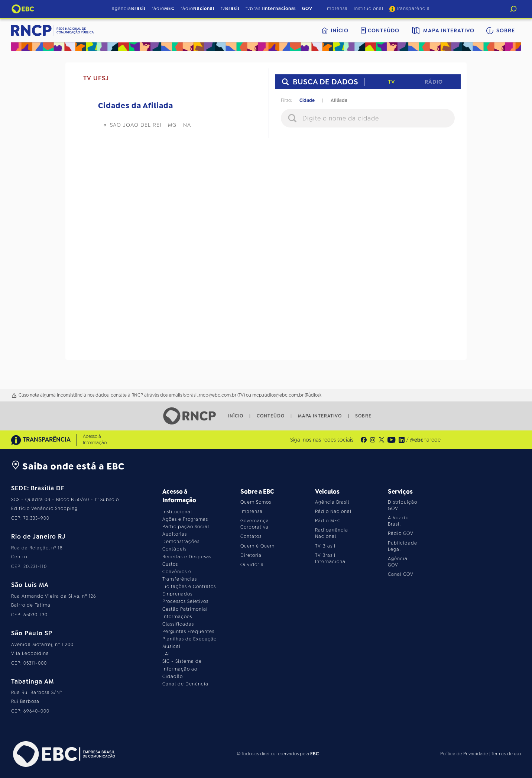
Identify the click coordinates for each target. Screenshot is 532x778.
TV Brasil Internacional (331, 559)
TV (391, 82)
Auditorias (175, 534)
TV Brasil (325, 546)
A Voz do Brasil (398, 521)
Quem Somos (256, 502)
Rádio (434, 82)
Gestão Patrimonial (185, 609)
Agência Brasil (332, 502)
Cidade (307, 100)
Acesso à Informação (95, 440)
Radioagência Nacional (332, 533)
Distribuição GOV (403, 505)
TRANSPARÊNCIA (41, 440)
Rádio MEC (328, 521)
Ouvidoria (252, 565)
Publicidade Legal (403, 546)
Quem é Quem (257, 546)
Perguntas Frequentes (188, 632)
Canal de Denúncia (185, 684)
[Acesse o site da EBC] (63, 754)
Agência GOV (398, 562)
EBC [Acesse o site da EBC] (314, 754)
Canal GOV (401, 574)
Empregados (177, 594)
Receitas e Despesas (187, 557)
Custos (170, 564)
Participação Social (186, 527)
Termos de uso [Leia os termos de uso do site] (506, 754)
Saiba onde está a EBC (68, 467)
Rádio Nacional (333, 511)
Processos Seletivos (185, 601)
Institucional (369, 9)
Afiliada (339, 100)
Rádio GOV (401, 533)
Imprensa (337, 9)
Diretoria (251, 555)
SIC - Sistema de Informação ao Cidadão (182, 669)
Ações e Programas (185, 519)
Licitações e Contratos (189, 587)
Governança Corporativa (255, 524)
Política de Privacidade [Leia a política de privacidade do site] (464, 754)
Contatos (251, 536)
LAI (166, 654)
